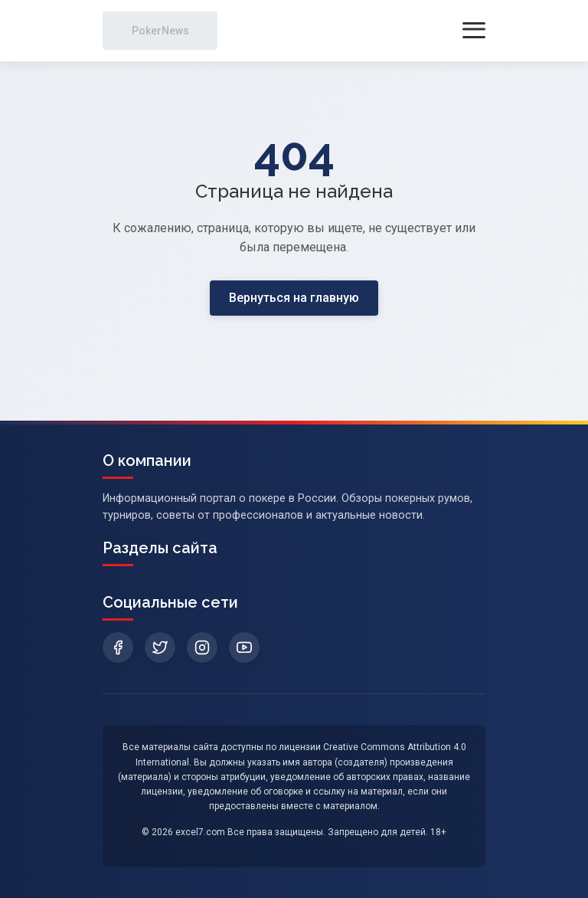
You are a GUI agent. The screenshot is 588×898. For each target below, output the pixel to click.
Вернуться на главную (294, 298)
